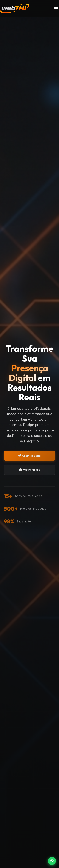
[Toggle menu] (56, 9)
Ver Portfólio (29, 470)
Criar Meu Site (29, 456)
